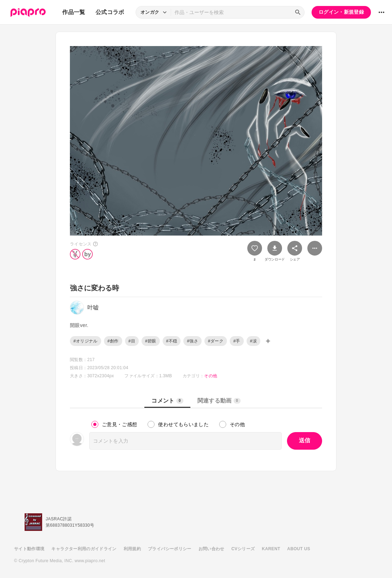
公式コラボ (110, 12)
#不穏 (172, 341)
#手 (237, 341)
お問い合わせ (211, 549)
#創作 (113, 341)
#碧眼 (151, 341)
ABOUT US (299, 549)
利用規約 (132, 549)
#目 (132, 341)
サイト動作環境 (29, 549)
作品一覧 (74, 12)
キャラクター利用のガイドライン (84, 549)
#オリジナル (86, 341)
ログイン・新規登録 (341, 12)
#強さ (192, 341)
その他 (211, 376)
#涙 (253, 341)
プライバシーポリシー (170, 549)
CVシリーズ (243, 549)
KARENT (271, 549)
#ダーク (216, 341)
